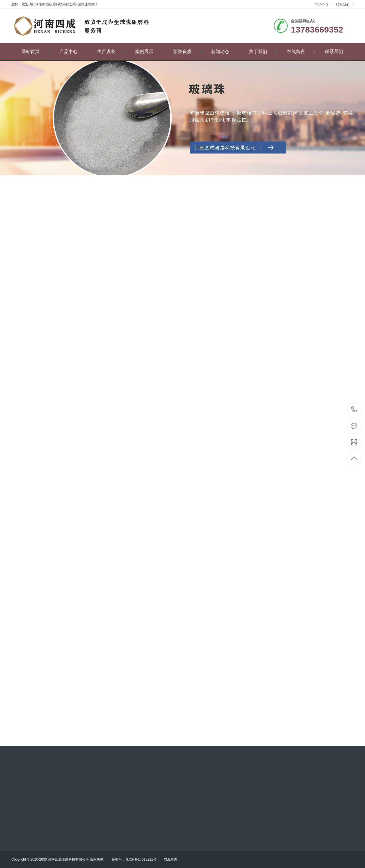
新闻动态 (225, 52)
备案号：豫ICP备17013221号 (134, 859)
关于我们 (263, 52)
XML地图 (171, 859)
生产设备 (111, 52)
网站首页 (36, 52)
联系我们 (343, 5)
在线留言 (301, 52)
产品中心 (321, 5)
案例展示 (149, 52)
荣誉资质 (187, 52)
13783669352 (354, 410)
